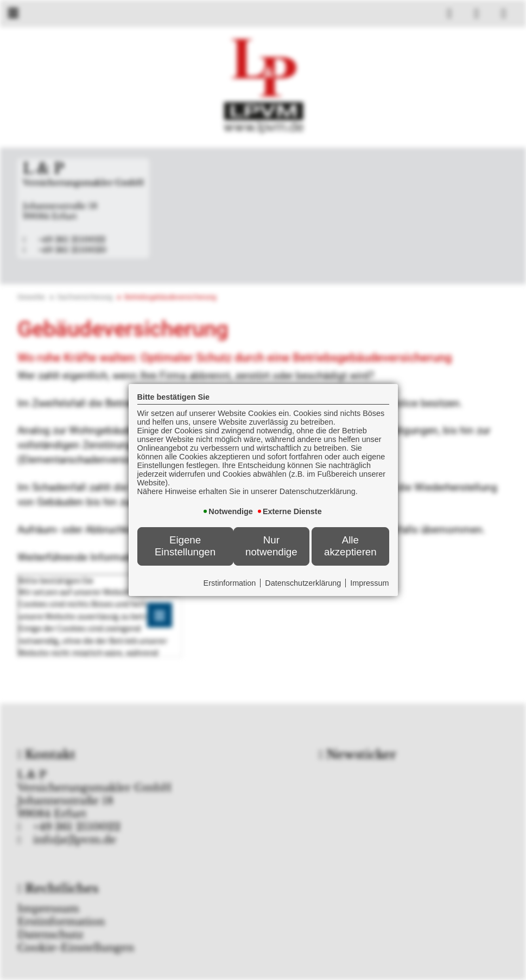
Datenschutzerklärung (303, 583)
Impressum (369, 583)
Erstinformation (230, 583)
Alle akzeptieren (350, 546)
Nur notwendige (271, 546)
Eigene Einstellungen (185, 546)
